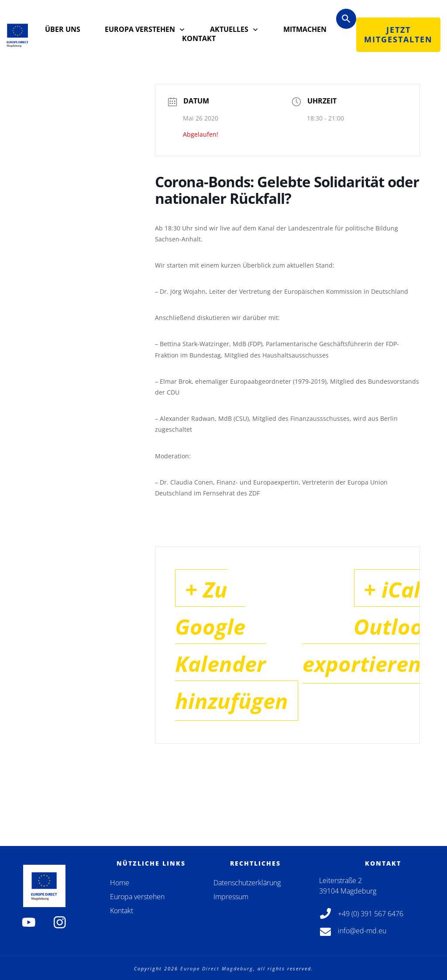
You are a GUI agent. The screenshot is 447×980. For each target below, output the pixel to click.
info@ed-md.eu (362, 931)
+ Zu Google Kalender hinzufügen (243, 662)
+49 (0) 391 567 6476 (371, 914)
